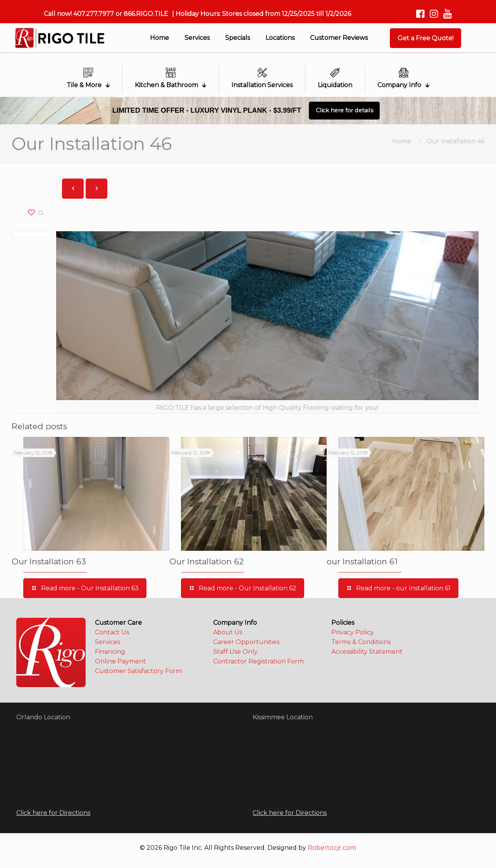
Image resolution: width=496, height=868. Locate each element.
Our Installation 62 (207, 561)
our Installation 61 (362, 561)
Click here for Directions (53, 813)
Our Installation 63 (49, 561)
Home (402, 141)
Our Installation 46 (456, 141)
